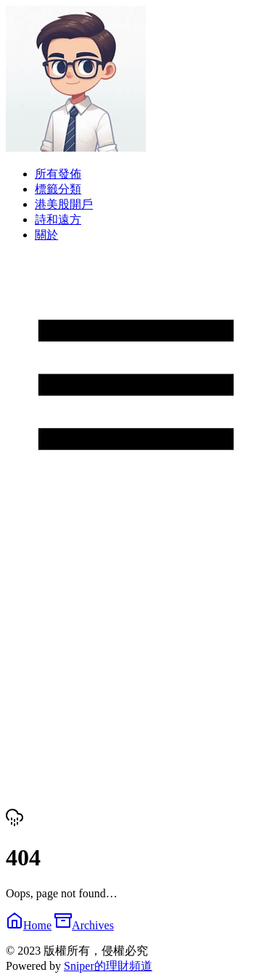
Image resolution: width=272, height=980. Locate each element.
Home (29, 925)
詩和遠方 (58, 219)
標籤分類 (58, 189)
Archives (84, 925)
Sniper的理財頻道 (108, 966)
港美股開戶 (64, 204)
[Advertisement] (136, 661)
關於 (46, 235)
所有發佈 (58, 174)
